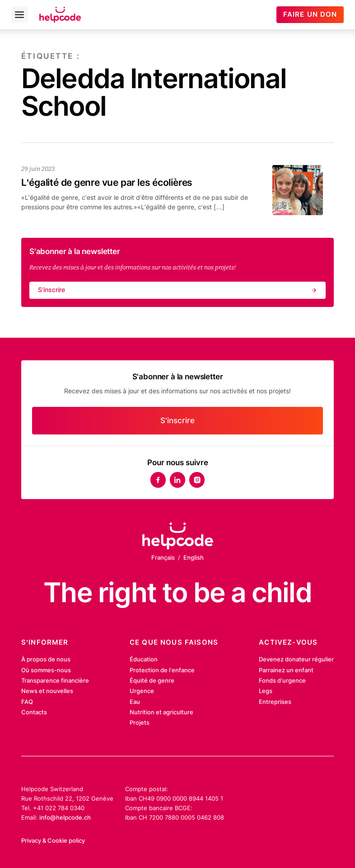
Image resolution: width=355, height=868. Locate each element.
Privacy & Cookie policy (53, 840)
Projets (140, 722)
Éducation (144, 659)
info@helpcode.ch (65, 817)
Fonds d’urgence (282, 680)
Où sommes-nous (46, 670)
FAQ (27, 702)
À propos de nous (46, 659)
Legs (266, 691)
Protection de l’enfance (162, 670)
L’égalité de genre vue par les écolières (107, 182)
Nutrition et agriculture (161, 712)
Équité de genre (152, 680)
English (194, 557)
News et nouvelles (47, 691)
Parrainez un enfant (286, 670)
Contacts (34, 712)
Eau (135, 702)
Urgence (142, 691)
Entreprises (275, 702)
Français (163, 557)
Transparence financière (55, 680)
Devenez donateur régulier (296, 659)
